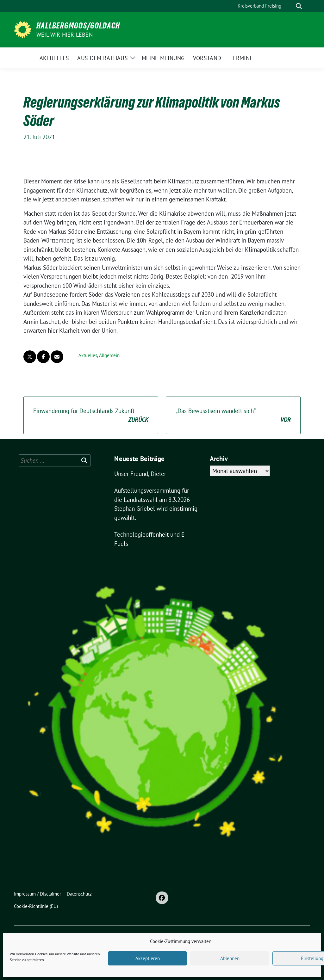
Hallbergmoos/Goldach (78, 26)
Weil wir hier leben (65, 35)
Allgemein (109, 355)
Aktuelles (88, 355)
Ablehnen (230, 958)
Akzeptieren (148, 958)
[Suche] (290, 6)
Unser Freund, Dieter (140, 474)
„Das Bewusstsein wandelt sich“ (233, 416)
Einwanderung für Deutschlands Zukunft (91, 416)
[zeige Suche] (299, 6)
